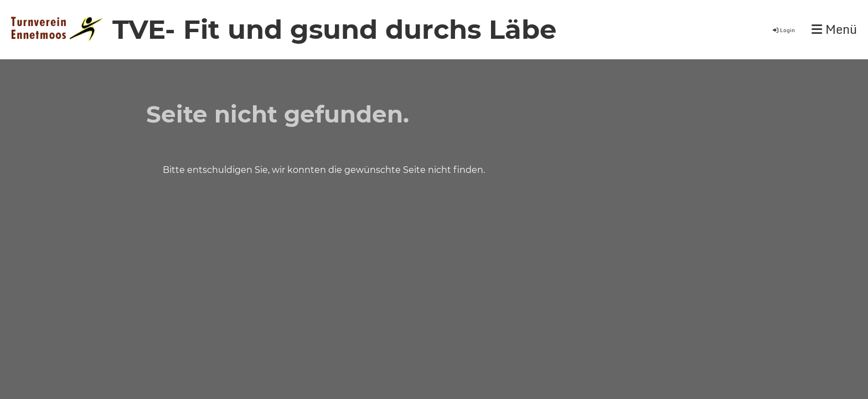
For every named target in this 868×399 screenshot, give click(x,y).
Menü (834, 30)
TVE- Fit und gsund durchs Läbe (334, 29)
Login (783, 30)
